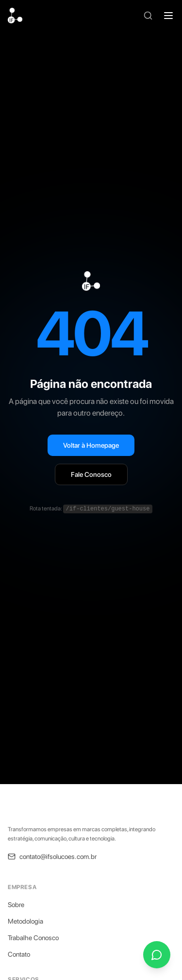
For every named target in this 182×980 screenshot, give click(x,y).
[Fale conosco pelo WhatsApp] (157, 955)
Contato (19, 954)
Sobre (16, 905)
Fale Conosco (91, 474)
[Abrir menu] (168, 16)
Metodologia (25, 921)
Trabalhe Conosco (33, 938)
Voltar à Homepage (91, 445)
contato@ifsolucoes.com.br (52, 857)
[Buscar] (148, 16)
